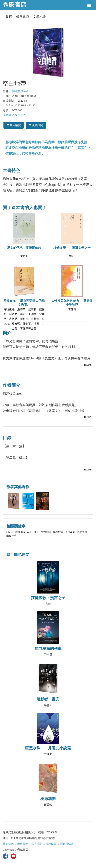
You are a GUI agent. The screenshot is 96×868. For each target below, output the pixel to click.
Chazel (10, 532)
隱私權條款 (67, 844)
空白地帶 (46, 532)
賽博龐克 (20, 532)
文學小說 (39, 17)
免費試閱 (36, 125)
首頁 (9, 17)
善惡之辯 (82, 532)
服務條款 (51, 844)
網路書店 (23, 17)
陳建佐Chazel (20, 91)
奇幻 (37, 532)
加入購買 (14, 125)
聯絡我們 (23, 844)
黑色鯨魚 (58, 532)
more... (89, 364)
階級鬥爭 (11, 536)
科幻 (30, 532)
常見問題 (37, 844)
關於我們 (8, 844)
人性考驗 (70, 532)
